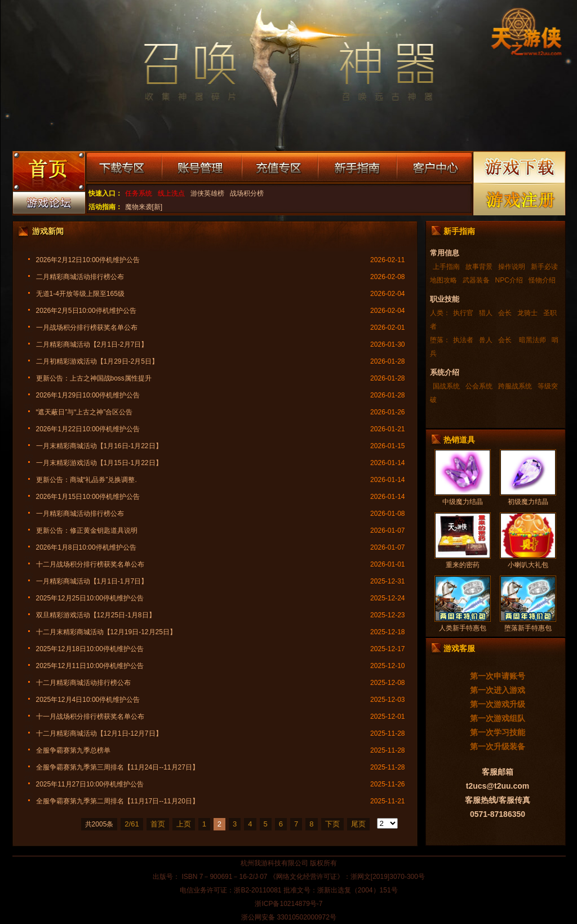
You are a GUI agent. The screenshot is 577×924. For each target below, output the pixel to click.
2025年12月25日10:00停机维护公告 (90, 598)
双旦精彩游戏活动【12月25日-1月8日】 (96, 615)
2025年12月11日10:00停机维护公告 (90, 666)
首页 (158, 824)
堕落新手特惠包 (528, 628)
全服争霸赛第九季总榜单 (73, 750)
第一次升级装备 (498, 746)
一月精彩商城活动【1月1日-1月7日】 (92, 581)
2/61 (132, 824)
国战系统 (446, 386)
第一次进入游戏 (498, 690)
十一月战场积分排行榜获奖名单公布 (90, 717)
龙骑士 (527, 313)
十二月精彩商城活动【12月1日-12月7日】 (99, 733)
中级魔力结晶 (463, 502)
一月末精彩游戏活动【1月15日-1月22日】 (99, 463)
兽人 (486, 340)
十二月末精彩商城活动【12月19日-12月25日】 (106, 632)
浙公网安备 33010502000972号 (289, 917)
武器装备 (476, 280)
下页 (332, 824)
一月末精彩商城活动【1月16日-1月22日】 (99, 446)
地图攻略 (443, 280)
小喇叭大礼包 (528, 565)
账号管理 (202, 168)
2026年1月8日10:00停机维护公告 (86, 547)
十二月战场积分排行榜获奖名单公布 (90, 564)
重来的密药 (463, 565)
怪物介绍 (542, 280)
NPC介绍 (509, 280)
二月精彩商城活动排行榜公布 (80, 277)
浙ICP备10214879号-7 (288, 904)
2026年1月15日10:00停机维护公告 (88, 497)
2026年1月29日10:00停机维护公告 (88, 395)
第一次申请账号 (498, 676)
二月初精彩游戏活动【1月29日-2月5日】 (97, 361)
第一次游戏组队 (498, 718)
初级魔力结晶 (528, 502)
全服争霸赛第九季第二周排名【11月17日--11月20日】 (117, 801)
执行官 (463, 313)
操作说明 (512, 267)
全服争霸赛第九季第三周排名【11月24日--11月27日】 (117, 767)
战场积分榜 (247, 193)
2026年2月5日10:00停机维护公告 (86, 311)
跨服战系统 (515, 386)
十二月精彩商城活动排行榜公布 (83, 683)
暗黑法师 (532, 340)
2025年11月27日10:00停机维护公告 (90, 784)
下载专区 (124, 168)
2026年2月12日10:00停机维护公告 (88, 260)
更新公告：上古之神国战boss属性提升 (94, 378)
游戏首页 (48, 173)
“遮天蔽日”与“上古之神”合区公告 (85, 412)
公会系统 (479, 386)
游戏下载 (520, 167)
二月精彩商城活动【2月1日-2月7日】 (92, 344)
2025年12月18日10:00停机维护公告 (90, 649)
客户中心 (434, 168)
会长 (505, 313)
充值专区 (280, 168)
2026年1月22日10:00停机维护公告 (88, 429)
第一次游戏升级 (498, 704)
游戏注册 (520, 199)
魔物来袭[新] (144, 207)
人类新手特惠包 (463, 628)
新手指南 (357, 168)
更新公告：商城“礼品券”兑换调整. (86, 480)
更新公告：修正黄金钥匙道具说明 (87, 530)
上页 (184, 824)
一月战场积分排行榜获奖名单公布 (87, 328)
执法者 (463, 340)
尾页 (358, 824)
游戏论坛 (48, 205)
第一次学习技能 (498, 732)
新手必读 (544, 267)
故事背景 (479, 267)
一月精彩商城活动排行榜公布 (80, 514)
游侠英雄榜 (207, 193)
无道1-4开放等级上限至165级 (80, 294)
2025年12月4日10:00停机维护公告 (88, 700)
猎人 (486, 313)
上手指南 (446, 267)
